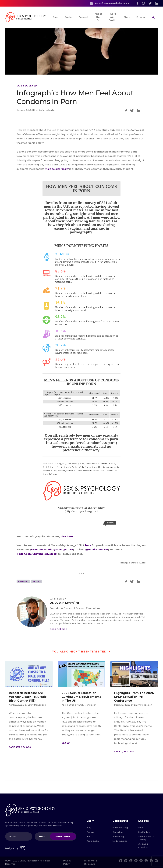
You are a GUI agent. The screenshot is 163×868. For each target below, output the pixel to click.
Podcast (83, 17)
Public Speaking (120, 828)
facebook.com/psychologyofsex (52, 549)
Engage (141, 17)
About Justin (93, 841)
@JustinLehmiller (97, 549)
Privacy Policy (67, 862)
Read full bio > (59, 629)
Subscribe (63, 836)
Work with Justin (113, 17)
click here (67, 536)
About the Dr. (98, 17)
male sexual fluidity (57, 169)
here (88, 545)
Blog (56, 17)
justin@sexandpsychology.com (109, 3)
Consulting (118, 832)
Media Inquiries (120, 841)
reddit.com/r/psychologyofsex (37, 554)
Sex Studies (144, 832)
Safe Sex (22, 86)
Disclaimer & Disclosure (91, 862)
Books (68, 17)
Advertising (118, 836)
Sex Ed (33, 86)
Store (127, 17)
